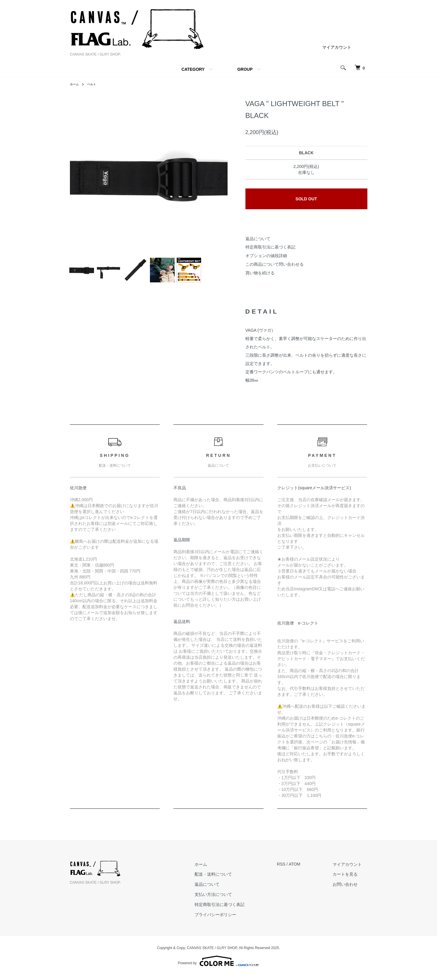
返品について (258, 239)
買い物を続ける (260, 273)
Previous (79, 177)
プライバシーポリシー (232, 919)
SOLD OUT (306, 199)
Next (219, 177)
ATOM (305, 869)
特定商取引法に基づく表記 (270, 247)
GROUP (245, 69)
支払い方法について (230, 899)
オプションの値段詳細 (266, 256)
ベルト (94, 84)
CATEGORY (193, 69)
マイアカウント (337, 47)
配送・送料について (230, 879)
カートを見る (351, 879)
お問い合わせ (351, 889)
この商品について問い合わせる (275, 264)
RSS (292, 869)
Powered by (219, 966)
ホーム (75, 84)
